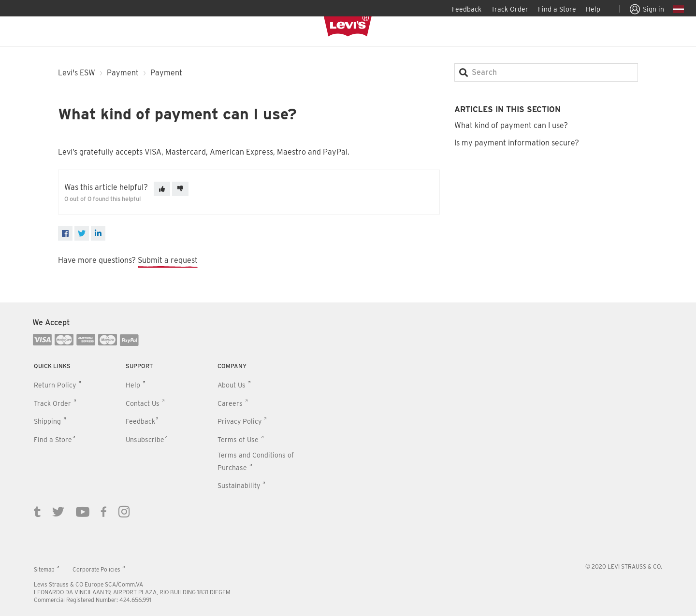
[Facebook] (65, 233)
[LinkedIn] (98, 233)
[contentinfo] (348, 459)
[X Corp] (82, 233)
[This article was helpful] (162, 189)
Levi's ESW (77, 73)
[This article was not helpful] (180, 189)
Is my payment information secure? (517, 143)
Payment (123, 73)
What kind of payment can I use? (511, 125)
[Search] (546, 72)
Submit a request (168, 260)
